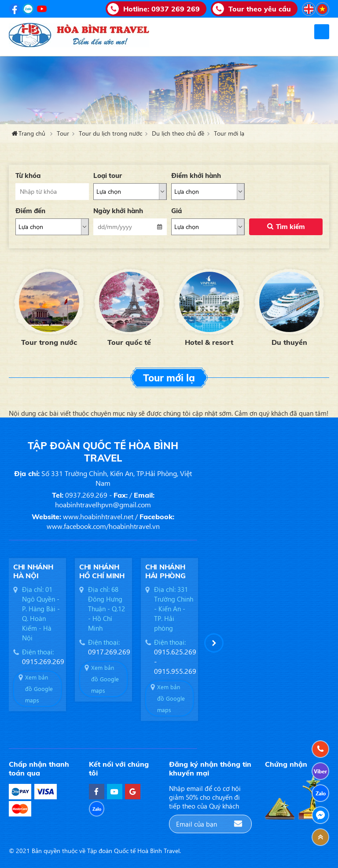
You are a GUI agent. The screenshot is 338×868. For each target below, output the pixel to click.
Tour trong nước (49, 342)
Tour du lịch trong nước (110, 133)
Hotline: (162, 9)
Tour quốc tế (129, 342)
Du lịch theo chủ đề (178, 133)
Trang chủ (32, 133)
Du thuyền (289, 342)
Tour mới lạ (229, 133)
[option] (49, 306)
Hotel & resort (209, 342)
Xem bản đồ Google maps (39, 689)
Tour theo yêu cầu (260, 9)
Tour (63, 133)
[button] (214, 643)
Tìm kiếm (290, 227)
